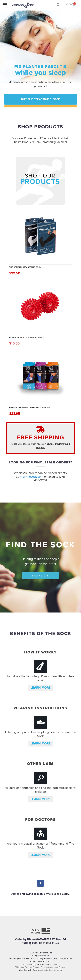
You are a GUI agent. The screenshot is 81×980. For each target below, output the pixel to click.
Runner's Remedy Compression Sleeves (30, 407)
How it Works (40, 652)
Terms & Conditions (49, 967)
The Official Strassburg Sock (25, 267)
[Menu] (5, 5)
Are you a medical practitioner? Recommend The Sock (41, 846)
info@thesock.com (31, 477)
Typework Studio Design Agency (47, 970)
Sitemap (62, 967)
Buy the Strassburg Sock (40, 99)
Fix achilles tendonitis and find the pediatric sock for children (40, 790)
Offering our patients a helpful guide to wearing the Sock (41, 734)
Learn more (40, 688)
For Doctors (40, 820)
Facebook (41, 883)
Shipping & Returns (23, 967)
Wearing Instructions (40, 708)
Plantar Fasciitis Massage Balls (26, 337)
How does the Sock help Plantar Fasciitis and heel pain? (40, 678)
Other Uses (40, 764)
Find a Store (40, 576)
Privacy (36, 967)
